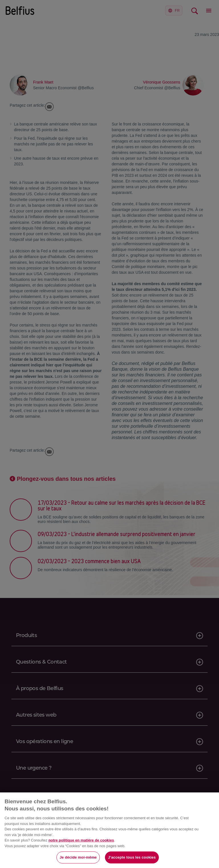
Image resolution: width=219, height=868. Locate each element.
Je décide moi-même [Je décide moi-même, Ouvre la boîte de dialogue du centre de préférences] (78, 857)
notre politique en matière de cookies (81, 840)
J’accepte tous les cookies (132, 857)
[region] (109, 830)
